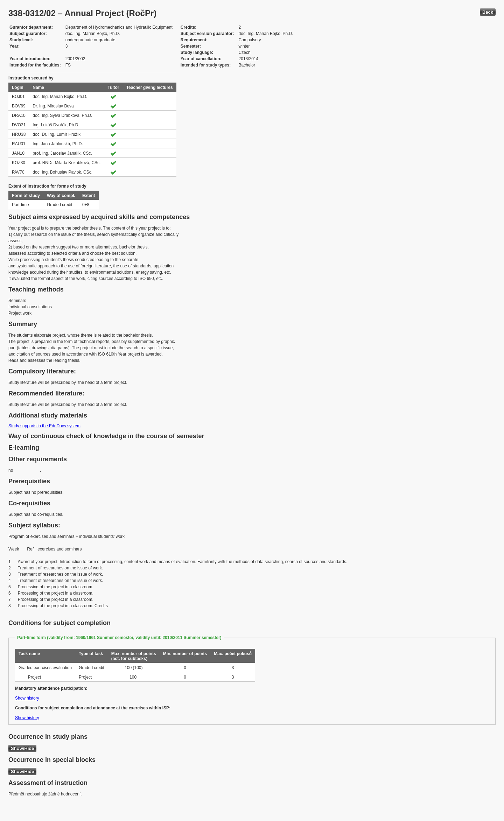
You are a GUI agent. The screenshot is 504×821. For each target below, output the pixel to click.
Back (488, 12)
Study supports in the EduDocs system (44, 426)
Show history (27, 698)
